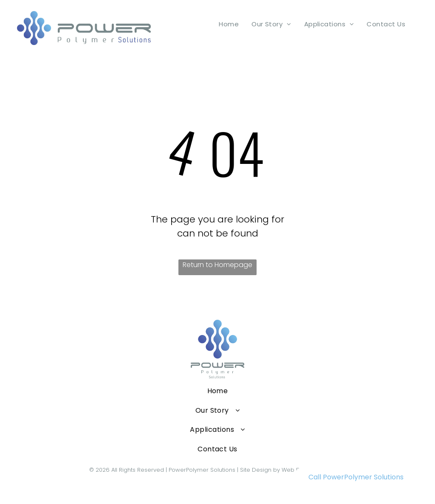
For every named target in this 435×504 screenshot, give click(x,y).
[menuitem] (229, 24)
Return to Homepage (217, 265)
